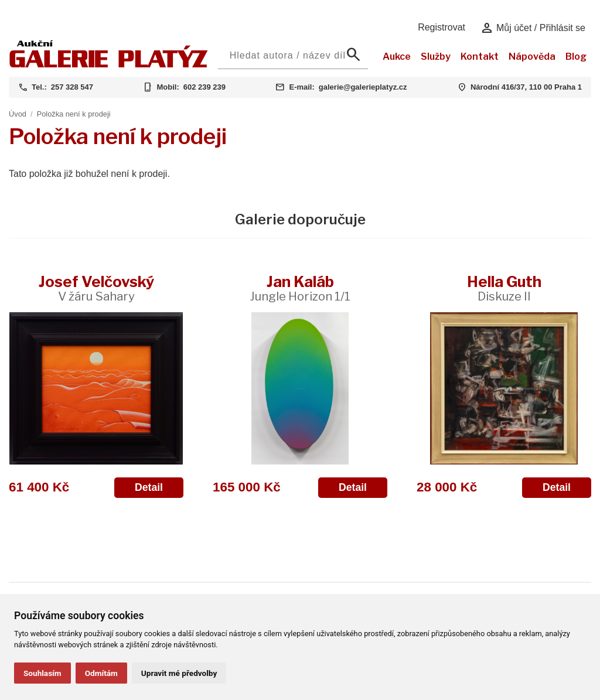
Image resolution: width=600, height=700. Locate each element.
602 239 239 (204, 87)
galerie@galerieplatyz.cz (363, 87)
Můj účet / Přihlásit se (533, 28)
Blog (576, 57)
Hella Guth (504, 288)
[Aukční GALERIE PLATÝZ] (109, 65)
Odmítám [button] (101, 673)
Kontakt (480, 57)
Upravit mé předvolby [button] (179, 673)
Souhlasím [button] (42, 673)
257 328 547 (72, 87)
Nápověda (532, 57)
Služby (436, 57)
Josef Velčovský (96, 288)
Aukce (397, 57)
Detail (149, 487)
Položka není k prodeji (74, 114)
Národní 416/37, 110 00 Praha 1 (526, 87)
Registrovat (442, 27)
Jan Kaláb (300, 288)
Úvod (18, 114)
